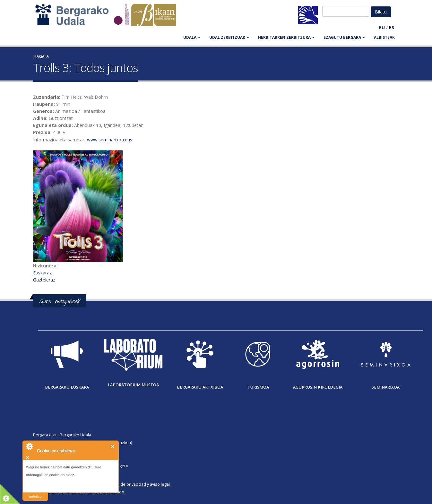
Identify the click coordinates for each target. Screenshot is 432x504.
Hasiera (41, 56)
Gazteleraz (44, 280)
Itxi (113, 446)
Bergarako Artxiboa (200, 387)
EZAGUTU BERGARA (344, 37)
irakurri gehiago (35, 492)
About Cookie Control (29, 446)
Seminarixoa (386, 387)
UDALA (192, 37)
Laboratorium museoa (133, 385)
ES (392, 27)
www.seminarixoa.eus (110, 140)
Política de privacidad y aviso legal (138, 484)
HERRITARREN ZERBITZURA (286, 37)
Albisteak (384, 37)
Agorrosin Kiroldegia (318, 387)
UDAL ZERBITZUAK (229, 37)
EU (382, 27)
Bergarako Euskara (67, 387)
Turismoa (258, 387)
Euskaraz (42, 273)
